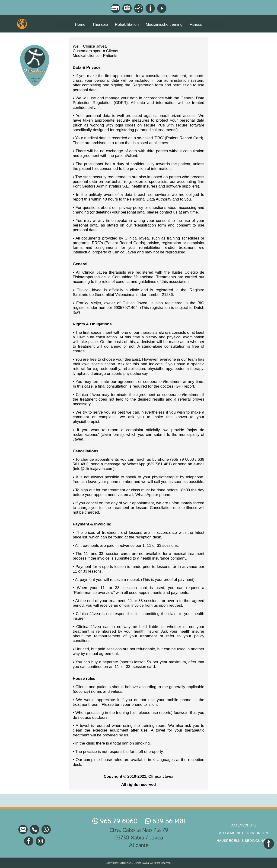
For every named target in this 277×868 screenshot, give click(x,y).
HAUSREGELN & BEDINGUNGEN (244, 840)
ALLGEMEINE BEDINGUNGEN (244, 833)
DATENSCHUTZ (244, 825)
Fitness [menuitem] (196, 24)
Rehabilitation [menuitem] (127, 24)
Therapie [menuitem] (100, 24)
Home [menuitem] (80, 24)
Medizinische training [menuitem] (164, 24)
